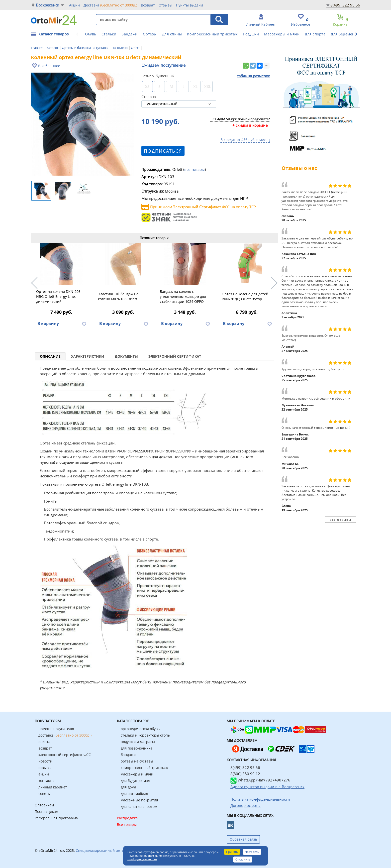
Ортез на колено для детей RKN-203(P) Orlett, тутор (245, 296)
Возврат (148, 5)
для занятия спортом (139, 807)
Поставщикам (47, 812)
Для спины (172, 34)
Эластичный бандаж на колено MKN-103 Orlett (118, 296)
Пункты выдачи (190, 5)
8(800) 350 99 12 (245, 774)
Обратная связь (243, 839)
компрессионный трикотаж (144, 768)
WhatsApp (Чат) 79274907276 (260, 780)
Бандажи (130, 34)
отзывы (45, 768)
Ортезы (150, 34)
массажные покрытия (139, 800)
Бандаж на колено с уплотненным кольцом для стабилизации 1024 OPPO (183, 296)
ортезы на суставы (137, 761)
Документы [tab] (126, 356)
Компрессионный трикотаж (212, 34)
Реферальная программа (56, 818)
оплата (44, 742)
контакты (46, 781)
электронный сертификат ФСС (65, 755)
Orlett (136, 48)
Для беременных (346, 34)
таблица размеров (254, 76)
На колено (120, 48)
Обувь (91, 34)
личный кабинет (53, 787)
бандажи (128, 755)
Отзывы (165, 5)
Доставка (110, 5)
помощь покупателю (56, 729)
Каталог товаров (54, 34)
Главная (37, 48)
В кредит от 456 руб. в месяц (245, 140)
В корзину (48, 324)
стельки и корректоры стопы (146, 735)
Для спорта (315, 34)
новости (45, 761)
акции (44, 774)
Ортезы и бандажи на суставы (85, 48)
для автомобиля (134, 794)
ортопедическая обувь (140, 729)
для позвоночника (137, 748)
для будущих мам (136, 781)
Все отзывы (341, 520)
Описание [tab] (50, 356)
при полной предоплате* (240, 119)
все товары (195, 169)
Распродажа (127, 818)
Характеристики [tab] (88, 356)
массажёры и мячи (137, 774)
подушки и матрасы (138, 742)
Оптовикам (44, 805)
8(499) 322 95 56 (345, 5)
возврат (45, 748)
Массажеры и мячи (282, 34)
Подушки (251, 34)
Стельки (109, 34)
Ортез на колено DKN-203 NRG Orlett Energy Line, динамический (58, 296)
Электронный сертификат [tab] (175, 356)
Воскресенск (48, 5)
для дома (128, 787)
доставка (65, 735)
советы (45, 794)
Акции (74, 5)
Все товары (127, 824)
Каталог (53, 48)
